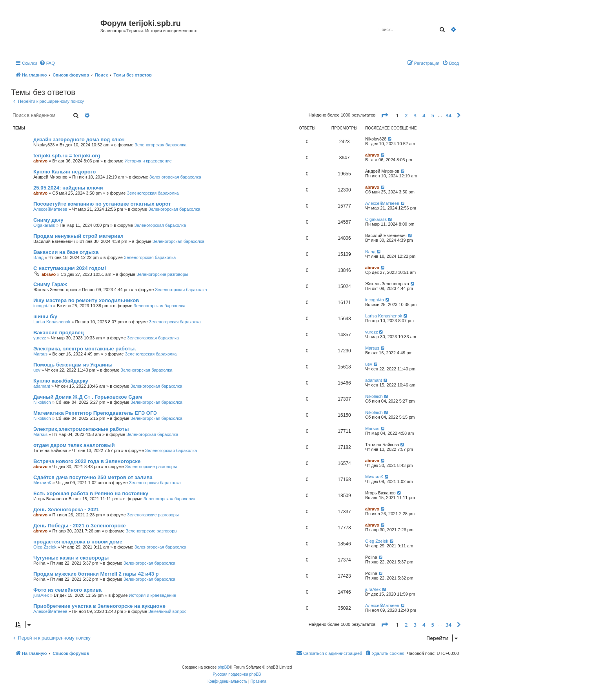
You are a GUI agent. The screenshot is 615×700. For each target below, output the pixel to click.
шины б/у (45, 316)
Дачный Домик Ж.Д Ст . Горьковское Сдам (88, 397)
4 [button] (424, 115)
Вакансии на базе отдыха (66, 252)
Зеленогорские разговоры (162, 274)
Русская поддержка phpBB (237, 674)
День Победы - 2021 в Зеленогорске (80, 526)
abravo (40, 161)
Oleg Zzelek (45, 547)
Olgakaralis (44, 225)
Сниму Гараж (50, 284)
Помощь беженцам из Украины (73, 365)
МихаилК (42, 483)
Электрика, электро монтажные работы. (85, 349)
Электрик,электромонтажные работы (81, 429)
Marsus (40, 354)
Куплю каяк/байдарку (61, 381)
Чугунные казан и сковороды (71, 558)
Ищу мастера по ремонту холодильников (86, 300)
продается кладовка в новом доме (78, 542)
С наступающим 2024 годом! (70, 268)
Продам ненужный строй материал (78, 236)
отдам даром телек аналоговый (74, 445)
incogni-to (43, 306)
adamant (42, 386)
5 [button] (433, 115)
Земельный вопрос (167, 611)
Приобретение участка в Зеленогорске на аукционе (99, 606)
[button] (384, 115)
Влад (38, 257)
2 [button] (406, 115)
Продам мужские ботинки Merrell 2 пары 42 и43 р (96, 574)
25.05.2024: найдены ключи (68, 188)
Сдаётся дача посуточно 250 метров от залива (93, 477)
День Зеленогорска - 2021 (66, 510)
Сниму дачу (48, 220)
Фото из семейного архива (67, 590)
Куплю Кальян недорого (65, 172)
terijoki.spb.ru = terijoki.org (67, 156)
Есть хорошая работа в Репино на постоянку (91, 493)
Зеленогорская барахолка (160, 145)
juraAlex (41, 595)
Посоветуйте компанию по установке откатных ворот (102, 204)
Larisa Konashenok (52, 322)
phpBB (224, 667)
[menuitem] (47, 63)
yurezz (40, 338)
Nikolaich (42, 402)
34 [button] (449, 115)
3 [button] (415, 115)
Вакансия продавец (59, 333)
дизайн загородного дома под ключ (79, 139)
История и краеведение (148, 161)
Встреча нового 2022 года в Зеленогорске (87, 461)
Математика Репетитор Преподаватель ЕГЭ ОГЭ (95, 413)
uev (37, 370)
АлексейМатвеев (50, 209)
